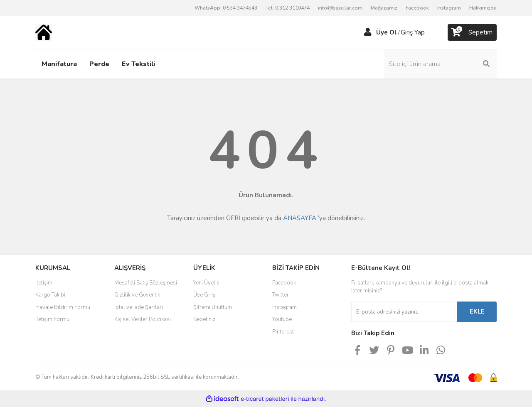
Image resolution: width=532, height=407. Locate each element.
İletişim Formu (52, 319)
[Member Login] (368, 32)
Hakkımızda (483, 8)
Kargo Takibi (50, 295)
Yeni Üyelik (206, 283)
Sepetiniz (204, 319)
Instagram (449, 8)
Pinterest (283, 332)
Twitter (281, 295)
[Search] (441, 64)
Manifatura (59, 64)
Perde (99, 64)
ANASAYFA (300, 218)
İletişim (44, 283)
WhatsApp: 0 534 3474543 (226, 8)
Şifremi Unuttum (213, 307)
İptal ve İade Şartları (139, 307)
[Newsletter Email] (404, 312)
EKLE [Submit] (477, 311)
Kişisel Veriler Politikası (143, 319)
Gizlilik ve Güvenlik (137, 295)
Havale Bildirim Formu (63, 307)
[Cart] (472, 32)
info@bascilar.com (340, 8)
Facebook (417, 8)
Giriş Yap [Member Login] (413, 32)
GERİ (233, 218)
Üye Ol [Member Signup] (387, 32)
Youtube (282, 319)
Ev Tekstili (138, 64)
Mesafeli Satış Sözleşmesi (146, 283)
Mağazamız (384, 8)
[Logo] (44, 32)
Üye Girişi (205, 295)
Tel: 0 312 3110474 (288, 8)
